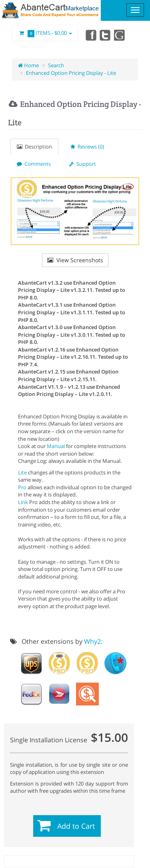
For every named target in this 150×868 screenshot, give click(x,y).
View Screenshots (75, 260)
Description (34, 147)
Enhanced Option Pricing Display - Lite (71, 73)
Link (23, 502)
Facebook (90, 35)
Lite (22, 472)
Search (56, 65)
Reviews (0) (87, 147)
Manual (56, 446)
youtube (120, 35)
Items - (45, 33)
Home (28, 65)
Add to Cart (76, 826)
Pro (22, 487)
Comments (34, 164)
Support (83, 164)
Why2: (93, 641)
